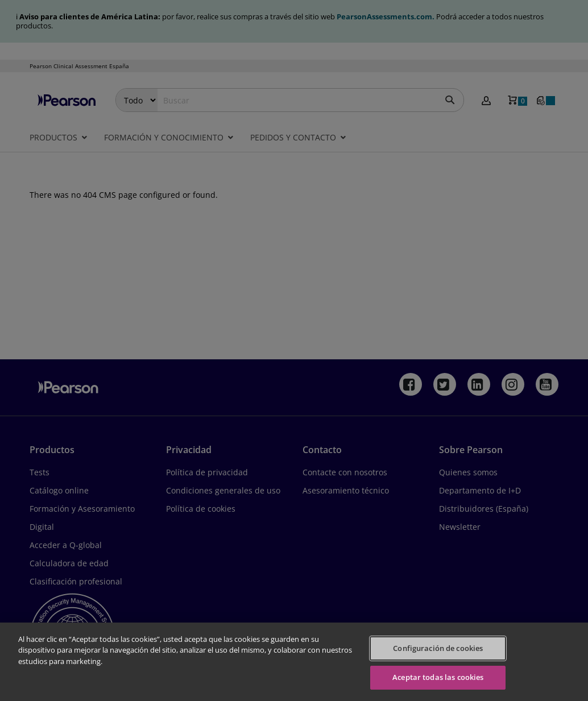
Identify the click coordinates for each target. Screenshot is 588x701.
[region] (294, 662)
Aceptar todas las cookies (438, 677)
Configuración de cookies (438, 648)
